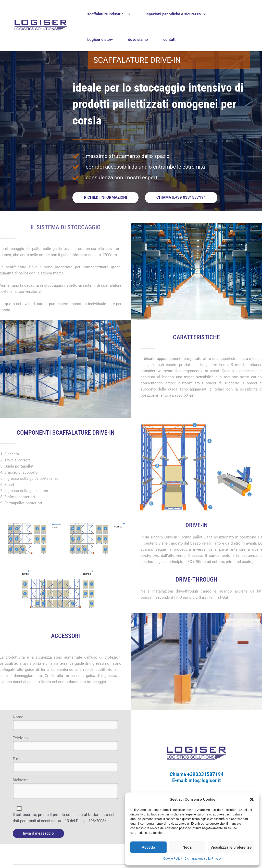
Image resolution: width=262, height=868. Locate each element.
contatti (170, 40)
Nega (187, 847)
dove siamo (138, 40)
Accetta (148, 847)
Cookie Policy (173, 859)
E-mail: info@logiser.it (196, 781)
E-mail (66, 765)
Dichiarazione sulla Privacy (203, 859)
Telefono (66, 744)
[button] (252, 799)
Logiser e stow (100, 40)
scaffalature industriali (109, 14)
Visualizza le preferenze (231, 847)
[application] (128, 14)
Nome (66, 723)
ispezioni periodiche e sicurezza (176, 14)
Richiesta (66, 790)
